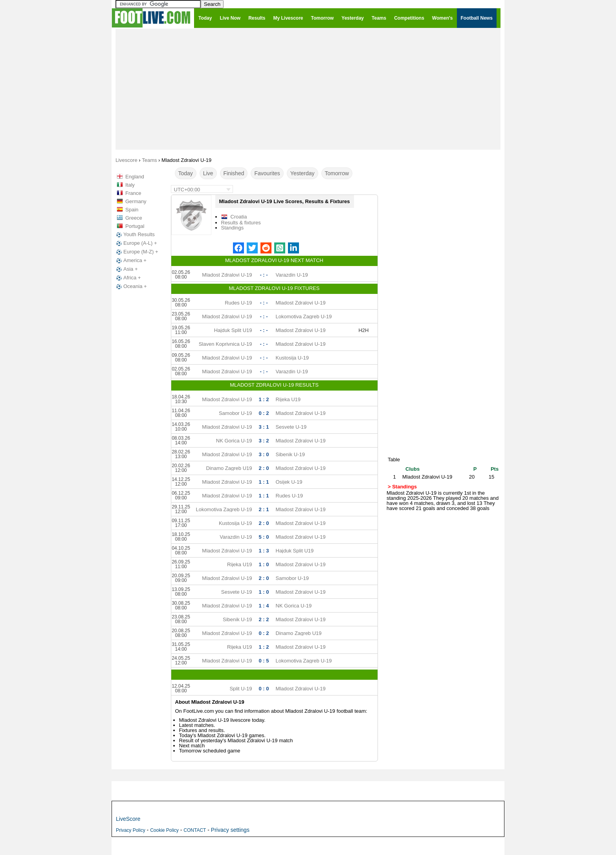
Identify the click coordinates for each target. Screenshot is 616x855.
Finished (234, 173)
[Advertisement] (308, 89)
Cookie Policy (164, 830)
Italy (130, 185)
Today (186, 173)
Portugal (135, 226)
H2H (363, 330)
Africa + (128, 278)
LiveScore (128, 819)
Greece (134, 218)
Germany (136, 201)
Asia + (126, 269)
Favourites (267, 173)
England (135, 177)
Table (394, 460)
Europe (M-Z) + (137, 252)
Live (208, 173)
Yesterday (302, 173)
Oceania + (131, 286)
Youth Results (135, 235)
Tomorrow (337, 173)
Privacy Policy (131, 830)
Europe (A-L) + (136, 243)
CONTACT (195, 830)
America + (131, 261)
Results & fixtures (241, 223)
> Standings (402, 487)
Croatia (239, 217)
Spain (132, 210)
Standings (233, 228)
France (133, 193)
